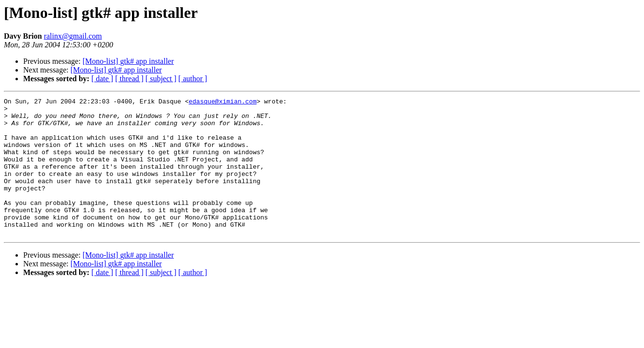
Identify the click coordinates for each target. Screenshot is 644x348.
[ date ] (102, 79)
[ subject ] (161, 79)
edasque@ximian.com (222, 102)
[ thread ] (129, 79)
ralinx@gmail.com (73, 36)
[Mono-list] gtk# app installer (128, 61)
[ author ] (193, 79)
